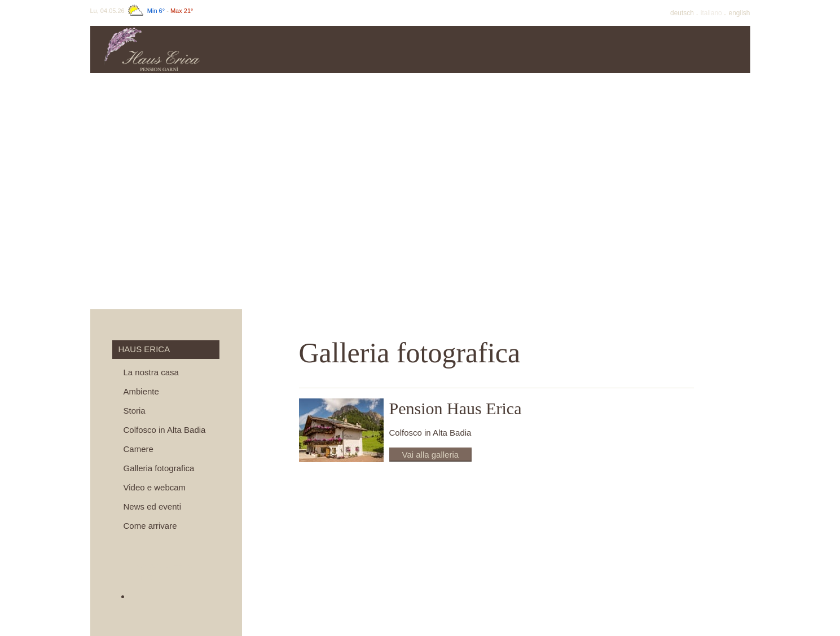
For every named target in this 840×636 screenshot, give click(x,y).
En (739, 13)
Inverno (623, 49)
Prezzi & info (370, 49)
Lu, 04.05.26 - (142, 11)
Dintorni (708, 49)
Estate (539, 49)
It (712, 13)
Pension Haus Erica (456, 408)
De (683, 13)
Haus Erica (285, 49)
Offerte (454, 49)
